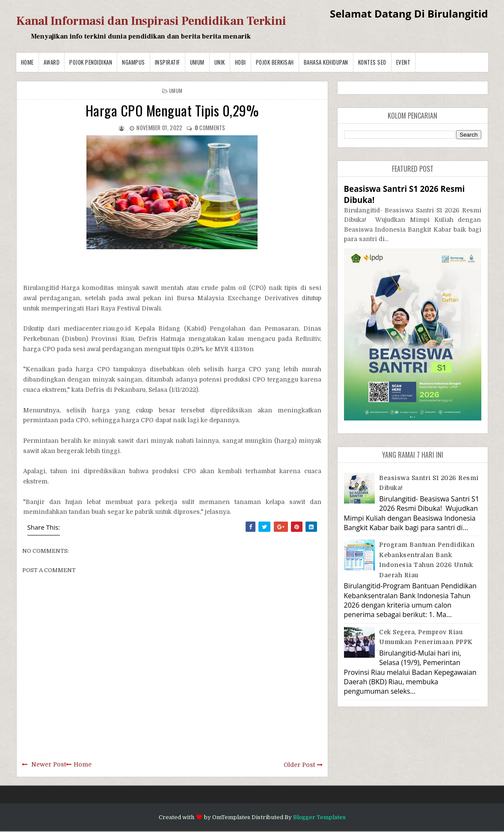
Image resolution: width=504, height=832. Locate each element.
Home (27, 62)
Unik (220, 62)
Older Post (299, 765)
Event (403, 62)
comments (210, 128)
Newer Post (49, 764)
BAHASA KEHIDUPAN (326, 62)
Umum (197, 62)
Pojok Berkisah (275, 62)
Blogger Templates (319, 817)
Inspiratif (168, 62)
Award (52, 62)
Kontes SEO (372, 62)
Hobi (240, 62)
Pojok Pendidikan (91, 62)
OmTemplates (231, 817)
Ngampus (133, 62)
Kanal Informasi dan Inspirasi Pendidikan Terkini (151, 21)
